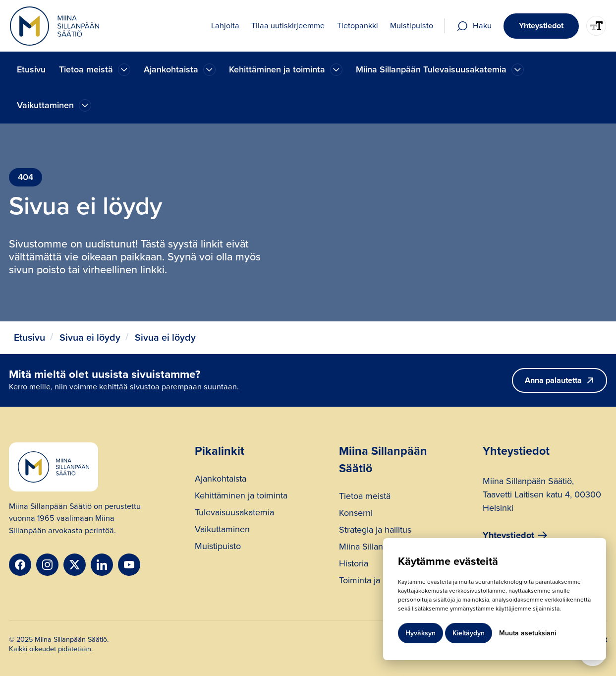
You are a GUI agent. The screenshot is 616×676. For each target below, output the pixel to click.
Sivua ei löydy (90, 338)
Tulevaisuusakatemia (234, 514)
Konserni (356, 514)
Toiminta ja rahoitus (376, 582)
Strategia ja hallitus (375, 531)
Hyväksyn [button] (420, 633)
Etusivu (31, 69)
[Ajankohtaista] (124, 70)
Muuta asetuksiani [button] (528, 633)
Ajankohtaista (221, 480)
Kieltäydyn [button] (469, 633)
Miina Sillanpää (368, 548)
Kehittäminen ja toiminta (241, 497)
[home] (55, 26)
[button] (95, 70)
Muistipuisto (218, 547)
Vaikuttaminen (222, 530)
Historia (354, 565)
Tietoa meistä (365, 497)
